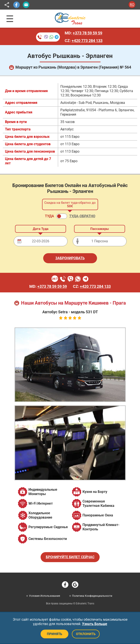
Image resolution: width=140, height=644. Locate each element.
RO (132, 5)
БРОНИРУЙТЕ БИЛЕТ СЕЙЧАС (70, 557)
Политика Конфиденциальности (92, 596)
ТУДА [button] (49, 216)
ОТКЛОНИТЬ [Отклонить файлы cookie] (86, 634)
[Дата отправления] (41, 241)
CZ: (84, 41)
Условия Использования (45, 596)
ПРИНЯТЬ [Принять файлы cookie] (54, 634)
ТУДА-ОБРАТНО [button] (82, 216)
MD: (83, 33)
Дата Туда (41, 229)
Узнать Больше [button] (95, 624)
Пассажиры (100, 229)
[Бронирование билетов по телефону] (48, 37)
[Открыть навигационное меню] (10, 19)
